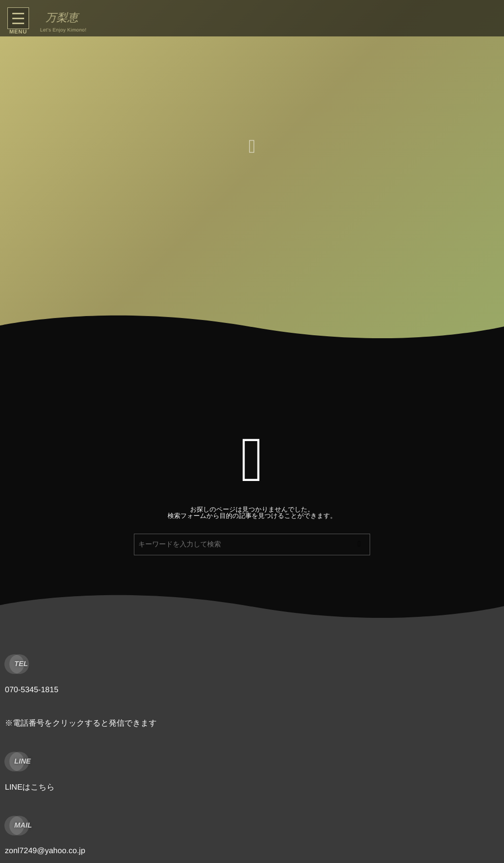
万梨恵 (60, 18)
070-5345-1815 (32, 690)
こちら (43, 787)
